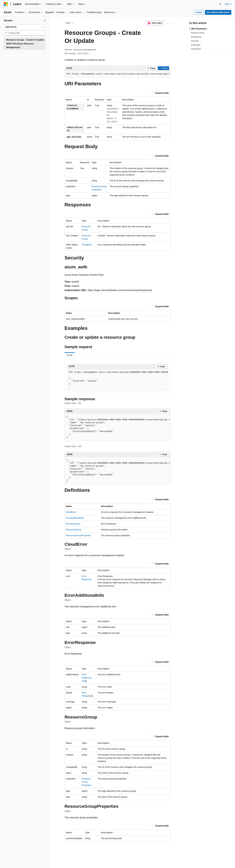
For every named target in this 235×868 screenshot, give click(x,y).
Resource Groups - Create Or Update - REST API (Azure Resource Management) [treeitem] (26, 44)
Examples (196, 45)
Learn (68, 23)
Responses (196, 37)
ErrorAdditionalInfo (75, 518)
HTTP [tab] (70, 355)
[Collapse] (45, 21)
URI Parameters (199, 29)
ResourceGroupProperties (78, 535)
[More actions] (168, 23)
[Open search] (220, 4)
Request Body (198, 33)
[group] (117, 74)
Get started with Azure (218, 12)
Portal (199, 12)
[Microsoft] (6, 4)
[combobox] (25, 27)
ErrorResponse (73, 524)
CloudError (87, 245)
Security (195, 41)
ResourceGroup (74, 530)
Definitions (196, 49)
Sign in (228, 4)
